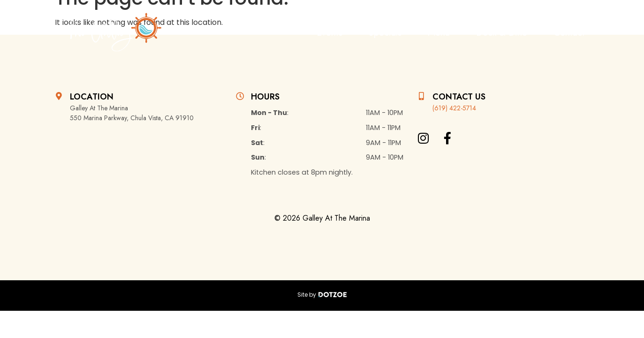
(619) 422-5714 (454, 108)
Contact (569, 33)
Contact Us (459, 97)
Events (330, 33)
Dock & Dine (502, 33)
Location (92, 97)
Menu (439, 33)
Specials (385, 33)
